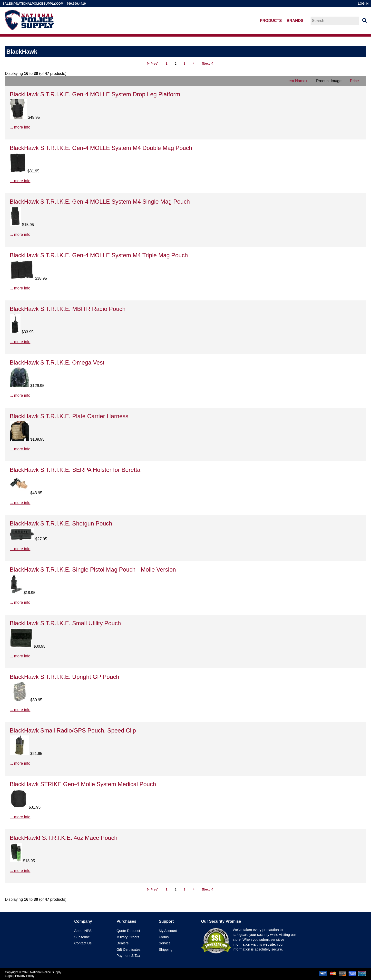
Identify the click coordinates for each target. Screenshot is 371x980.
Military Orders (128, 937)
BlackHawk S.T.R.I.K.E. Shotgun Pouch (61, 523)
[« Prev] (152, 64)
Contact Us (83, 943)
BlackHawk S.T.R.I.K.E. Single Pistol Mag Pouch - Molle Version (93, 569)
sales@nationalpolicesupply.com (33, 4)
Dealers (123, 943)
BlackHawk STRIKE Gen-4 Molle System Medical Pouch (83, 784)
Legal (9, 976)
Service (165, 943)
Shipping (166, 950)
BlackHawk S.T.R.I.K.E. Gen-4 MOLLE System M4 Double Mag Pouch (101, 148)
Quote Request (128, 931)
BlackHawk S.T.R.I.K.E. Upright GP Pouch (64, 677)
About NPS (83, 931)
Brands (295, 21)
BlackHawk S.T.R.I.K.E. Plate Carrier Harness (69, 416)
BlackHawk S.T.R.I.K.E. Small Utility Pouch (65, 623)
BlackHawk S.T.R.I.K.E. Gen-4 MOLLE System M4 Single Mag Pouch (100, 202)
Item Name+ (297, 81)
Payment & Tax (128, 956)
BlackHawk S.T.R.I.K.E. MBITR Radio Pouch (68, 309)
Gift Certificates (128, 950)
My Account (168, 931)
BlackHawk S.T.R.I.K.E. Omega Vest (57, 362)
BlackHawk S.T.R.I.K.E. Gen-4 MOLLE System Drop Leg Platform (95, 94)
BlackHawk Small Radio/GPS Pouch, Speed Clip (73, 730)
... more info (20, 127)
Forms (164, 937)
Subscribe (82, 937)
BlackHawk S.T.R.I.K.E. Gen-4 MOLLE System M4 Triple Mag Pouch (99, 255)
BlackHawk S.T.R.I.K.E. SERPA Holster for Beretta (75, 470)
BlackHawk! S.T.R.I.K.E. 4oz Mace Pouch (64, 838)
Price (354, 81)
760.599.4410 (76, 4)
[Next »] (208, 64)
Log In (363, 4)
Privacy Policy (25, 976)
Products (271, 21)
